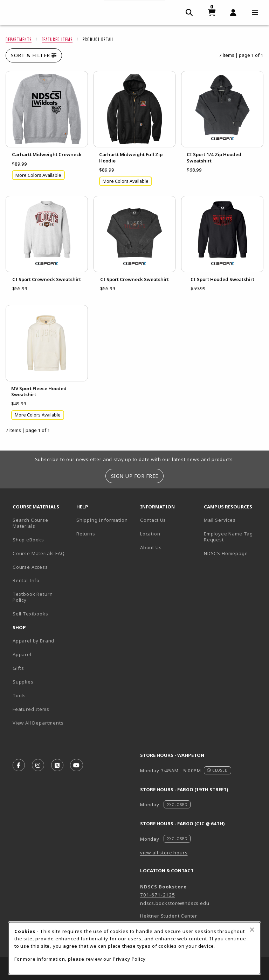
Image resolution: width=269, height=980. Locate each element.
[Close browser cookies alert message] (252, 929)
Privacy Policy (129, 959)
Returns (86, 534)
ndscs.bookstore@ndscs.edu (175, 903)
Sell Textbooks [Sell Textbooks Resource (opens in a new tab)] (30, 614)
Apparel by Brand (33, 641)
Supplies (23, 682)
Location (150, 534)
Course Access (30, 567)
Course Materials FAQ (39, 553)
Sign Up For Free (135, 476)
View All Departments (38, 723)
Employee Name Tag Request (228, 537)
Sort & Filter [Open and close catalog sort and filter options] (34, 55)
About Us (151, 547)
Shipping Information (102, 520)
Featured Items (57, 39)
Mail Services (220, 520)
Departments (19, 39)
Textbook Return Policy (33, 597)
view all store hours (164, 853)
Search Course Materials (30, 523)
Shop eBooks (28, 540)
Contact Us (153, 520)
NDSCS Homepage (226, 553)
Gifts (18, 668)
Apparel (22, 654)
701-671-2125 (158, 895)
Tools (19, 695)
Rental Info (26, 580)
